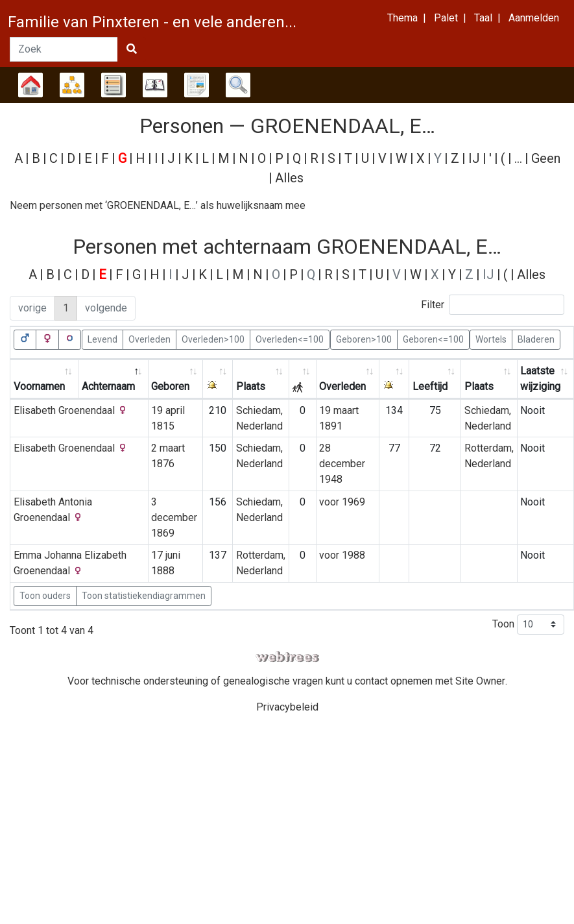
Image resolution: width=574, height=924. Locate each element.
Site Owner (480, 681)
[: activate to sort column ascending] (218, 379)
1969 (353, 502)
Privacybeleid (287, 707)
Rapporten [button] (197, 85)
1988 (353, 555)
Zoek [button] (238, 85)
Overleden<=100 (290, 339)
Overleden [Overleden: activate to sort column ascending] (342, 386)
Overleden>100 (213, 339)
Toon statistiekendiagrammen (144, 596)
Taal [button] (483, 18)
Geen (546, 158)
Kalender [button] (155, 85)
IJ (474, 158)
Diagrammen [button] (72, 85)
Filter (493, 305)
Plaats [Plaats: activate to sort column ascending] (251, 386)
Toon (528, 625)
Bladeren (536, 339)
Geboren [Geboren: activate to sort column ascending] (170, 386)
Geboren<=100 (433, 339)
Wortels (491, 339)
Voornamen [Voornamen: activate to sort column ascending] (39, 386)
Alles (289, 178)
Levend (102, 339)
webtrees (287, 657)
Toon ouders (45, 596)
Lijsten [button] (114, 85)
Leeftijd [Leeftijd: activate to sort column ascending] (430, 386)
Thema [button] (402, 18)
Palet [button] (446, 18)
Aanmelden (534, 18)
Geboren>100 (364, 339)
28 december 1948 (342, 464)
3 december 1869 (174, 517)
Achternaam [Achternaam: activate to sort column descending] (108, 386)
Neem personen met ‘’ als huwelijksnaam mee (158, 205)
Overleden (149, 339)
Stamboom (30, 85)
